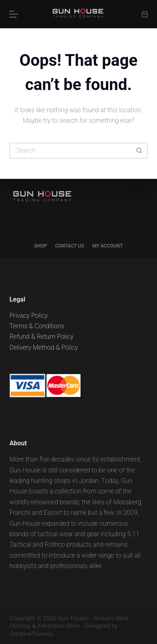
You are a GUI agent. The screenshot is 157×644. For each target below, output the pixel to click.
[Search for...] (70, 151)
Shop (41, 246)
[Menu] (14, 14)
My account (107, 246)
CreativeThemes (31, 634)
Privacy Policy (28, 316)
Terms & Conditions (37, 326)
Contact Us (70, 246)
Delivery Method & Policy (43, 347)
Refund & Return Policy (41, 337)
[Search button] (140, 151)
